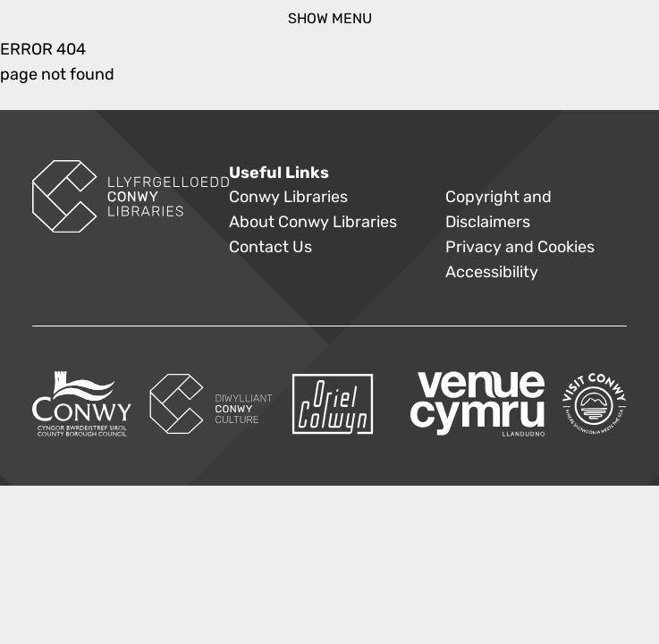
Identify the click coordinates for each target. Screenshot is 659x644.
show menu (330, 18)
